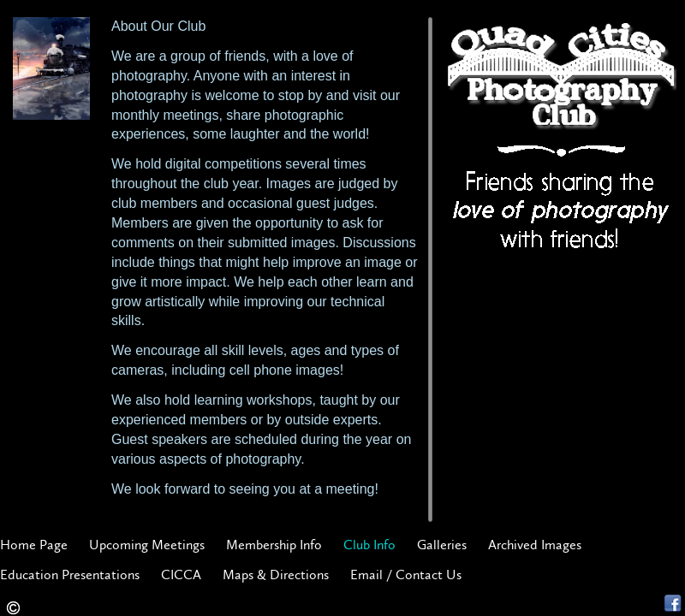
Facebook (673, 604)
